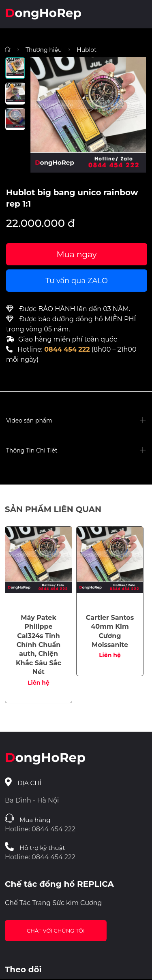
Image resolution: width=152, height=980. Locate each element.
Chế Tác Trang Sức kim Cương (54, 903)
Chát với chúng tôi (56, 931)
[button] (76, 421)
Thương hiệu (44, 50)
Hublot (87, 50)
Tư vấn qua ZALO (77, 281)
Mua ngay (76, 254)
